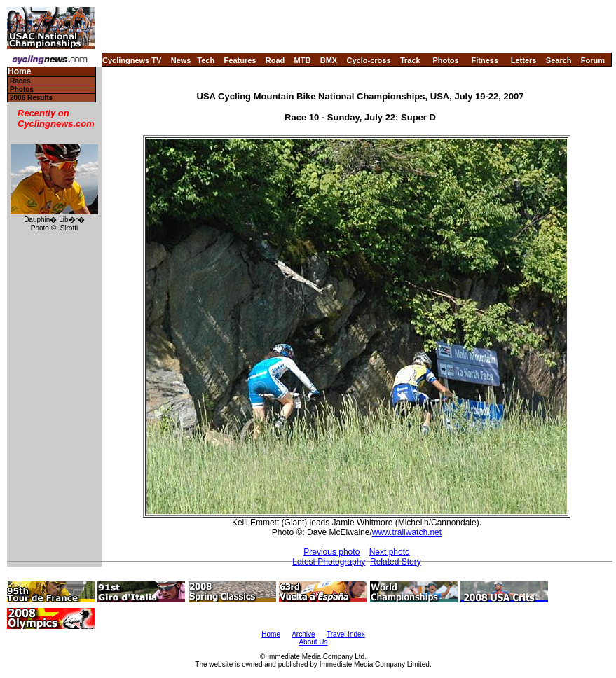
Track (410, 60)
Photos (445, 60)
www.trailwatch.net (407, 532)
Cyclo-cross (369, 60)
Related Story (396, 562)
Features (240, 60)
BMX (329, 60)
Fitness (485, 60)
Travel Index (346, 634)
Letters (524, 60)
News (181, 60)
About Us (313, 642)
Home (19, 72)
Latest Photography (329, 562)
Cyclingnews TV (132, 60)
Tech (206, 60)
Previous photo (331, 552)
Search (559, 60)
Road (275, 60)
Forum (593, 60)
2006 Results (31, 98)
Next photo (390, 552)
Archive (303, 634)
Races (20, 81)
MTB (303, 60)
